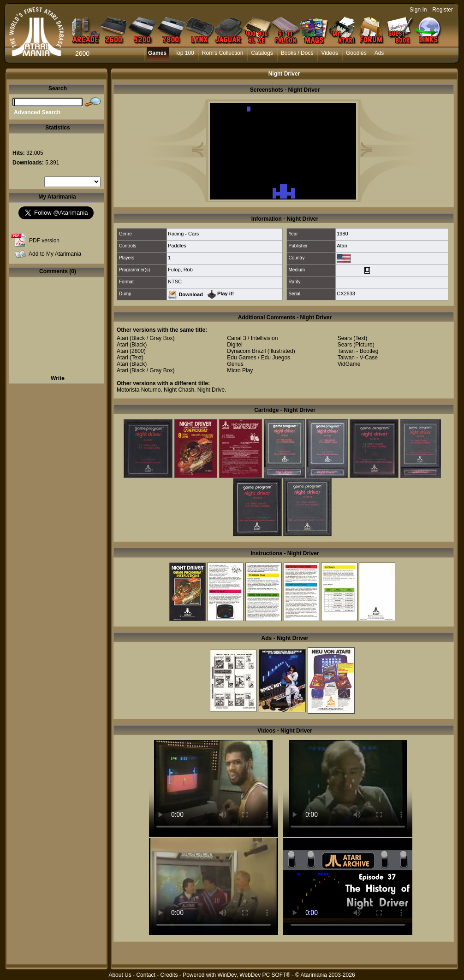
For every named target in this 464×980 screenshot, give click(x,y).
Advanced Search (37, 112)
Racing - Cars (183, 234)
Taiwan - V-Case (358, 358)
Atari (342, 246)
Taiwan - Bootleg (358, 351)
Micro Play (240, 370)
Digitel (235, 345)
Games (157, 53)
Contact (146, 975)
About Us (120, 975)
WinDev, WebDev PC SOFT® (254, 975)
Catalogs (262, 53)
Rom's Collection (223, 53)
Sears (345, 338)
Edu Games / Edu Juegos (259, 358)
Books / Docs (297, 53)
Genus (235, 364)
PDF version (44, 241)
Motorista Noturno (139, 390)
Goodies (356, 53)
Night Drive (211, 390)
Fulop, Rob (180, 270)
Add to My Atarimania (55, 254)
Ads (379, 53)
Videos (329, 53)
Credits (169, 975)
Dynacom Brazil (246, 351)
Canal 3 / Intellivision (252, 338)
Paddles (177, 246)
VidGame (349, 364)
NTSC (175, 282)
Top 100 (184, 53)
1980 (342, 234)
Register (443, 10)
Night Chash (179, 390)
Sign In (418, 10)
